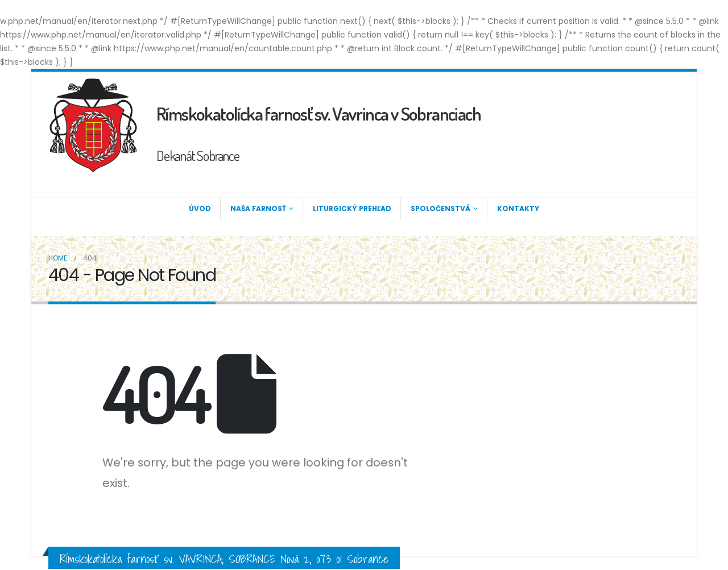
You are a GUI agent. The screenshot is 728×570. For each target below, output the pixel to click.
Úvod (200, 208)
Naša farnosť (258, 208)
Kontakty (518, 208)
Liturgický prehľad (352, 208)
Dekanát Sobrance (198, 156)
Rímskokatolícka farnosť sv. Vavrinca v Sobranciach (318, 113)
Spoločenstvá (440, 208)
